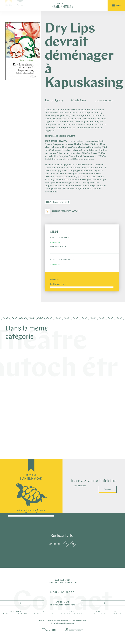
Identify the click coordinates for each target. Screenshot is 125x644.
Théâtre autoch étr (57, 202)
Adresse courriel (80, 486)
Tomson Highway (54, 101)
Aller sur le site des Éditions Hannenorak (31, 512)
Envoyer (108, 489)
